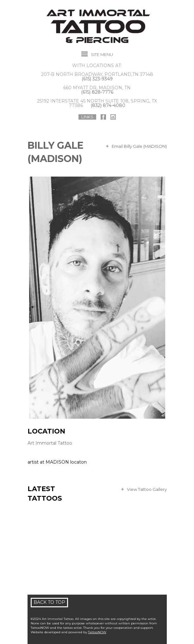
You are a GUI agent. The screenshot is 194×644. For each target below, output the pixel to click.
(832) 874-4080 (108, 105)
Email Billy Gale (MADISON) (139, 146)
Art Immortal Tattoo (50, 443)
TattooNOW (97, 632)
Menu (102, 54)
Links (87, 117)
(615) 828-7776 (97, 92)
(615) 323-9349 (97, 79)
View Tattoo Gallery (147, 489)
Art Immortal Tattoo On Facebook (103, 117)
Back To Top (49, 602)
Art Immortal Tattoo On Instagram (113, 117)
